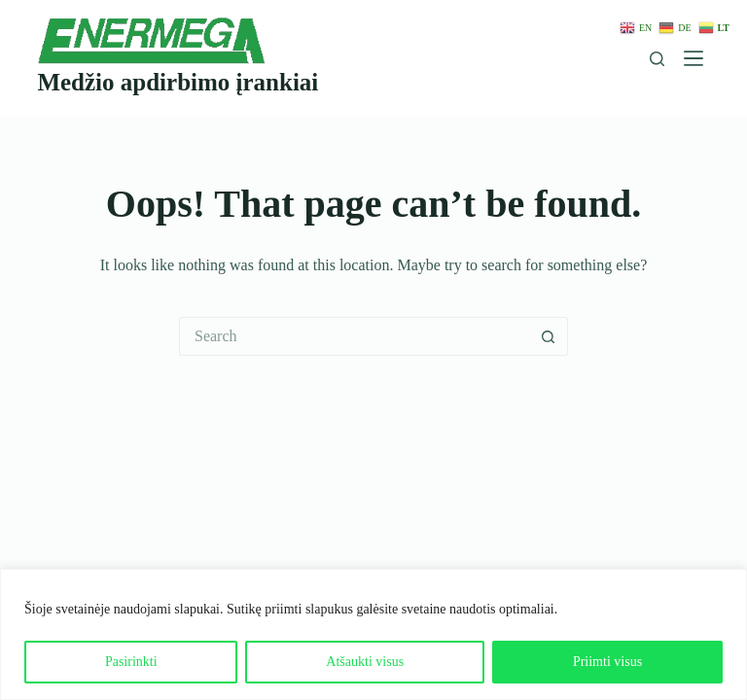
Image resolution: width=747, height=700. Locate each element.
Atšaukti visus (365, 662)
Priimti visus (607, 662)
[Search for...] (354, 336)
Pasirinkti (131, 662)
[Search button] (549, 336)
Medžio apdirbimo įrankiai (178, 82)
